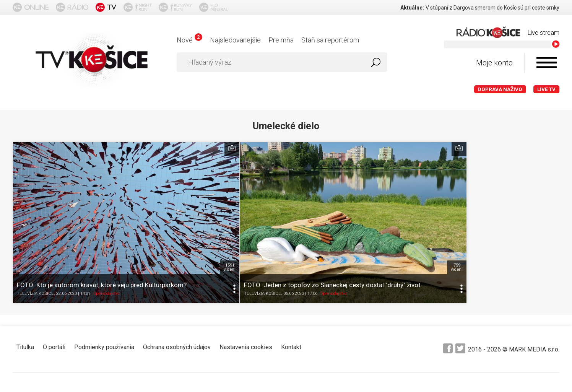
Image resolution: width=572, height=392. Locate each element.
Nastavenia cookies (246, 283)
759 (276, 203)
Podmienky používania (104, 283)
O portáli (54, 283)
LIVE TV (546, 89)
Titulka (25, 283)
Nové (189, 40)
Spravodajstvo (107, 233)
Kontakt (291, 283)
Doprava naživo (500, 89)
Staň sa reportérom (330, 40)
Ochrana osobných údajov (177, 283)
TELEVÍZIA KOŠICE (35, 233)
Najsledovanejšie (235, 40)
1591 (139, 203)
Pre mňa (281, 40)
